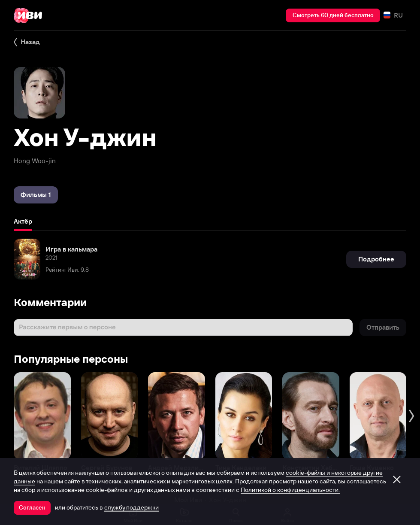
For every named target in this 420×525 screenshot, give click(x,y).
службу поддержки (131, 507)
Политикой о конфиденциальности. (290, 490)
